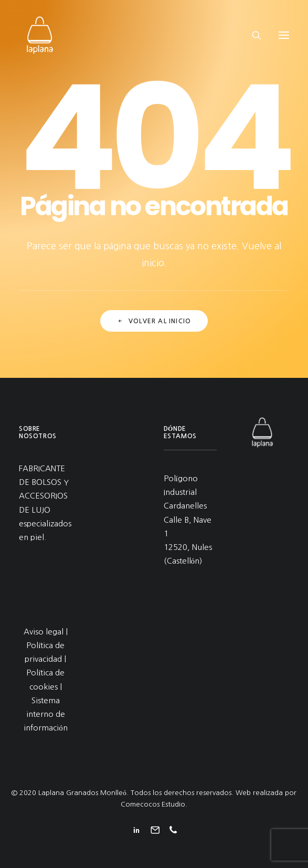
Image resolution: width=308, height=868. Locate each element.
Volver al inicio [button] (154, 321)
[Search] (252, 35)
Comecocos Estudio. (154, 804)
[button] (284, 35)
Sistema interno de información (46, 714)
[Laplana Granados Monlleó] (40, 35)
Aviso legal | (46, 632)
